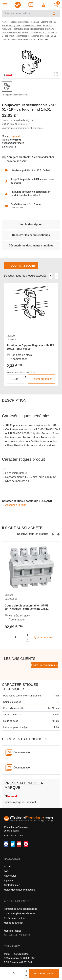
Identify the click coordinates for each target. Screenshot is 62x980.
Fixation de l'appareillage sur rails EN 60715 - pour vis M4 (30, 347)
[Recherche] (26, 13)
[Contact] (31, 5)
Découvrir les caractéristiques (31, 235)
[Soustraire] (26, 975)
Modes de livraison (14, 923)
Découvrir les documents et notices (31, 246)
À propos (9, 880)
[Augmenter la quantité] (26, 377)
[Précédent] (51, 276)
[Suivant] (56, 276)
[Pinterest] (26, 844)
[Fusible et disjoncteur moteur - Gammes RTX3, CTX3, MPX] (29, 32)
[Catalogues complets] (20, 22)
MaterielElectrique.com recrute (20, 890)
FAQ (6, 871)
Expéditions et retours (15, 918)
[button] (44, 5)
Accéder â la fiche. (16, 505)
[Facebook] (6, 844)
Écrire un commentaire (45, 665)
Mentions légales (13, 931)
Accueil (8, 866)
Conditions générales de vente (20, 913)
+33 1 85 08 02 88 (13, 835)
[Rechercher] (55, 13)
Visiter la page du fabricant (20, 802)
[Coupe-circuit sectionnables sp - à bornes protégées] (26, 36)
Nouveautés (10, 876)
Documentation (22, 752)
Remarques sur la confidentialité (21, 909)
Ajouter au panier (44, 973)
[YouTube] (19, 844)
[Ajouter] (26, 971)
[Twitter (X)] (13, 844)
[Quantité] (14, 973)
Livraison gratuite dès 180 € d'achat (30, 170)
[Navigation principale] (5, 5)
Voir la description (31, 224)
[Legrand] (35, 22)
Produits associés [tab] (21, 266)
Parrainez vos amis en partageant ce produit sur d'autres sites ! (31, 193)
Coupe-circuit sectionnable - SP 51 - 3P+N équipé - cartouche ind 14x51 (27, 607)
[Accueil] (6, 22)
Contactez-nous (12, 885)
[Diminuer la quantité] (26, 381)
